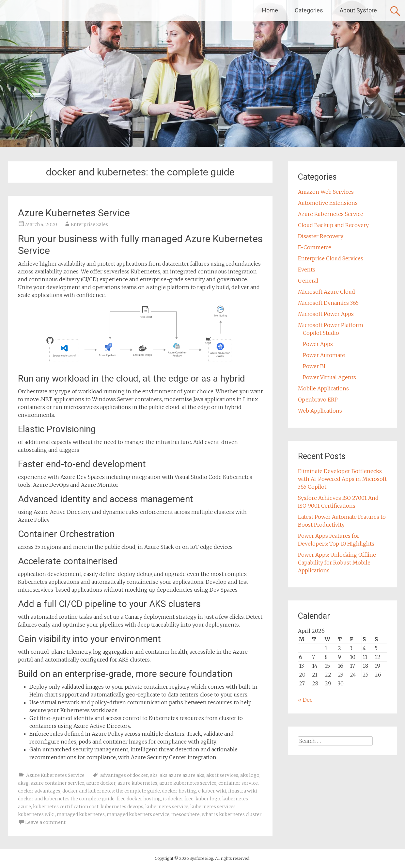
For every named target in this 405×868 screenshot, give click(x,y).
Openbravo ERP (318, 400)
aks (154, 775)
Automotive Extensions (328, 203)
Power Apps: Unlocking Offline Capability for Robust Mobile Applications (337, 563)
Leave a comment (45, 822)
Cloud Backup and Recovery (333, 225)
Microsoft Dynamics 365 (328, 303)
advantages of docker (124, 775)
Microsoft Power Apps (326, 314)
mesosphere (186, 814)
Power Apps (318, 344)
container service (238, 783)
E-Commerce (315, 247)
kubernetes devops (122, 807)
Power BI (314, 366)
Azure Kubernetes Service (74, 213)
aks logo (250, 775)
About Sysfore (358, 10)
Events (307, 270)
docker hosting (179, 791)
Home (270, 10)
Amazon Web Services (326, 192)
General (308, 281)
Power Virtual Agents (329, 377)
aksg (23, 783)
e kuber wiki (212, 791)
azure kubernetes (137, 783)
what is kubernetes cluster (232, 814)
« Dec (305, 700)
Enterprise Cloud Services (331, 258)
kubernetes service (167, 807)
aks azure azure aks (182, 775)
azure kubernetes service (188, 783)
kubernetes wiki (36, 814)
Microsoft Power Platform (331, 325)
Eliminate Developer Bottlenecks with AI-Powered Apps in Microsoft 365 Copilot (342, 479)
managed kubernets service (138, 814)
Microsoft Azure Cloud (327, 292)
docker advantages (39, 791)
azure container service (57, 783)
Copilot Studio (321, 333)
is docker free (178, 799)
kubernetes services (213, 807)
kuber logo (208, 799)
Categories (309, 10)
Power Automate (324, 355)
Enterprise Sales (89, 224)
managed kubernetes (81, 814)
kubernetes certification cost (66, 807)
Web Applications (320, 411)
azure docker (101, 783)
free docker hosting (139, 799)
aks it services (222, 775)
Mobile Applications (323, 388)
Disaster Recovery (321, 236)
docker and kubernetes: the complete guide (111, 791)
